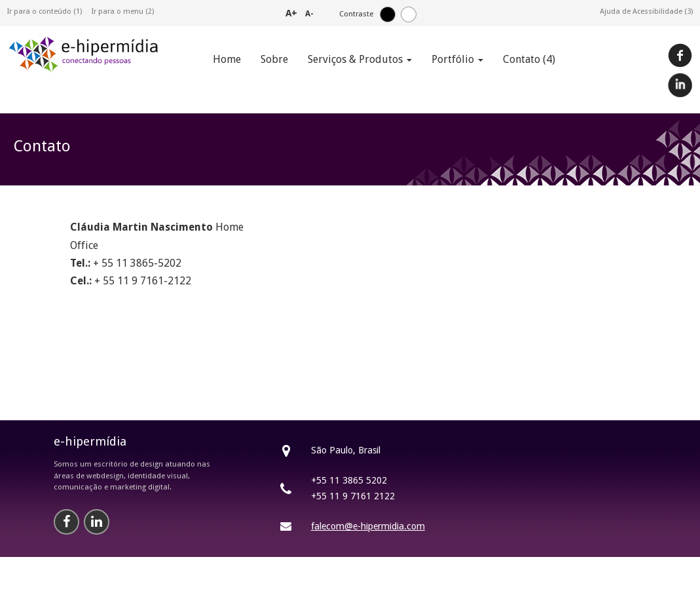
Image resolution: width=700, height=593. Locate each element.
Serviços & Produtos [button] (360, 59)
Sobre (274, 59)
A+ (291, 13)
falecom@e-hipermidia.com (368, 526)
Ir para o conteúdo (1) (45, 11)
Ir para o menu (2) (123, 11)
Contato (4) (529, 59)
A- (309, 14)
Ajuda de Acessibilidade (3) (646, 11)
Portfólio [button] (457, 59)
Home (227, 59)
